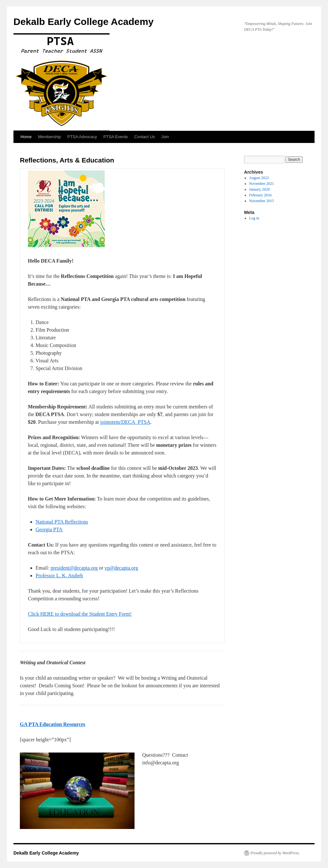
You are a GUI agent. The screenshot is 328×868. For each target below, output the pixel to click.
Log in (254, 218)
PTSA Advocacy (82, 137)
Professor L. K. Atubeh (59, 576)
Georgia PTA (49, 529)
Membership (50, 137)
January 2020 (259, 189)
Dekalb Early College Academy (83, 22)
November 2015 (262, 201)
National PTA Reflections (62, 522)
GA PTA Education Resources (53, 724)
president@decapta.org (74, 568)
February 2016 (260, 195)
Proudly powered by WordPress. (275, 853)
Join (165, 137)
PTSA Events (116, 137)
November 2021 (262, 184)
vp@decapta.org (121, 568)
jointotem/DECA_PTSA (125, 422)
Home (26, 137)
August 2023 (259, 178)
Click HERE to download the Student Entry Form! (80, 614)
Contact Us (144, 137)
